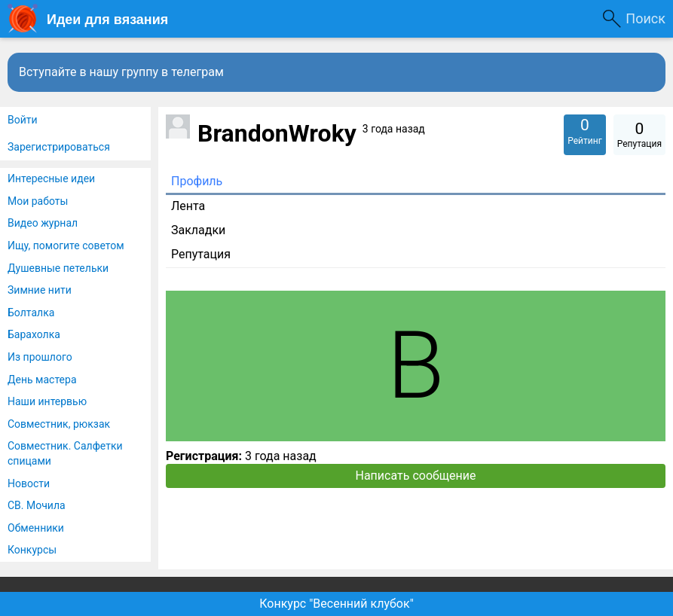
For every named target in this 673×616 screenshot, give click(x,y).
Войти (23, 120)
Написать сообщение (416, 476)
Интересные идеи (51, 178)
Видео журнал (43, 223)
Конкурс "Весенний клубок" (336, 604)
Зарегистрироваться (59, 147)
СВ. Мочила (37, 505)
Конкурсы (32, 550)
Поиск (645, 18)
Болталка (31, 313)
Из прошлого (40, 357)
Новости (29, 483)
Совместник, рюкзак (59, 424)
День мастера (42, 380)
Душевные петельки (58, 268)
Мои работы (38, 201)
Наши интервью (47, 401)
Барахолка (34, 334)
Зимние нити (40, 290)
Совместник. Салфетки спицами (65, 453)
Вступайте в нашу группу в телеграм (121, 72)
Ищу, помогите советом (66, 245)
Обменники (36, 528)
